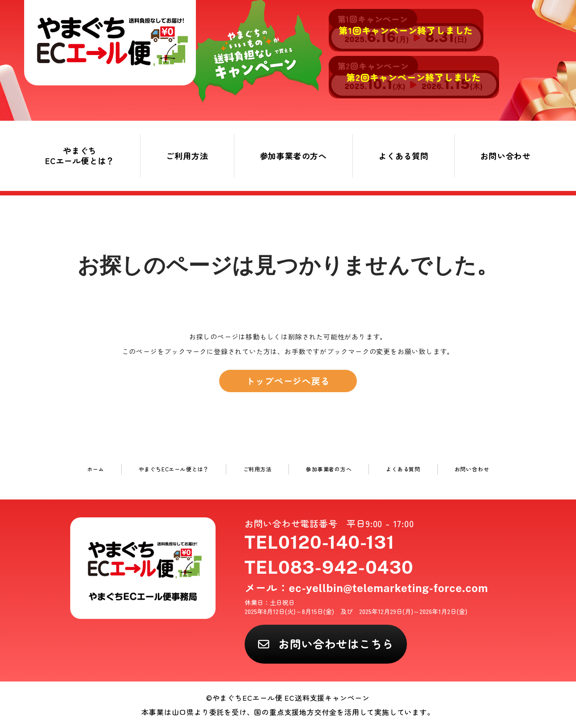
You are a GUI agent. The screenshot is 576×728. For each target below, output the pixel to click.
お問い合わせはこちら (336, 643)
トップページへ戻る (288, 381)
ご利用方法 (187, 156)
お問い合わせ (506, 156)
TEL (320, 542)
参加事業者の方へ (293, 156)
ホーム (96, 469)
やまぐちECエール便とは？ (80, 155)
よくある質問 (404, 156)
